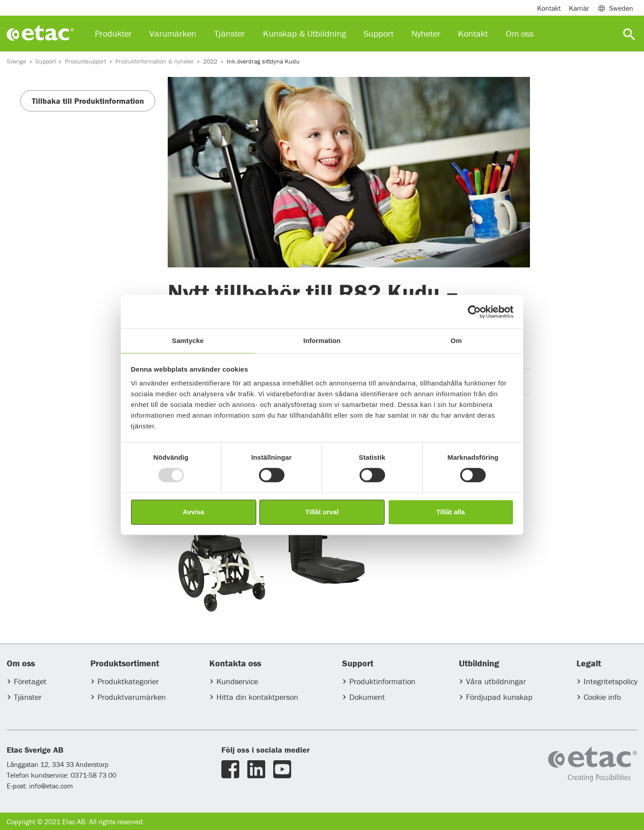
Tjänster (28, 697)
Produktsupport (85, 61)
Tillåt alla (451, 512)
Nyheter (426, 33)
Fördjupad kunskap (499, 697)
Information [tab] (322, 341)
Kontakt (549, 8)
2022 (210, 61)
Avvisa (194, 512)
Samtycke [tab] (188, 341)
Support (46, 61)
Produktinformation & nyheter (155, 61)
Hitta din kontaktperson (257, 697)
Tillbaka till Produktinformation (88, 101)
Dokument (367, 697)
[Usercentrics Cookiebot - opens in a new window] (474, 312)
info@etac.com (51, 786)
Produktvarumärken (132, 697)
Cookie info (602, 697)
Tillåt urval (322, 512)
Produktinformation (382, 681)
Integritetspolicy (610, 681)
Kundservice (237, 681)
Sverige (16, 61)
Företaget (30, 681)
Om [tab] (456, 341)
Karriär (579, 8)
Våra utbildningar (496, 681)
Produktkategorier (128, 681)
